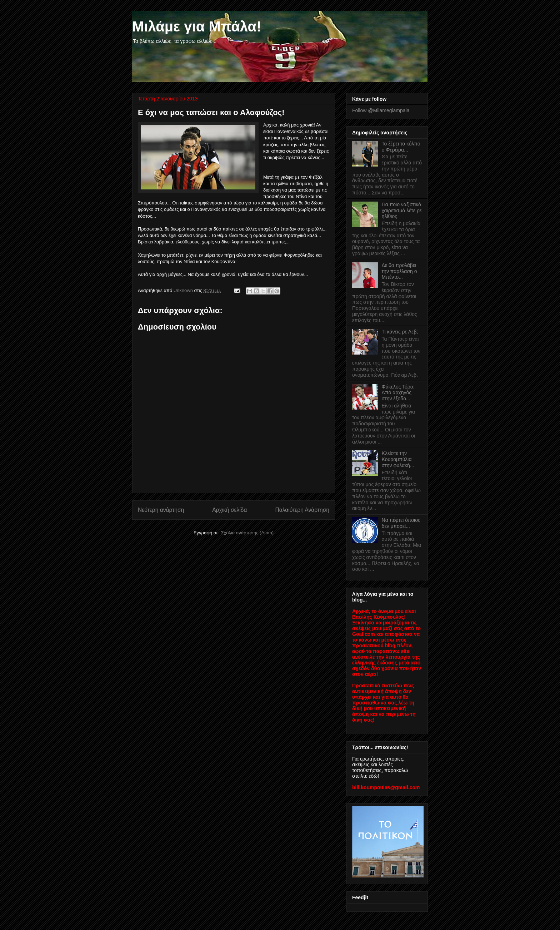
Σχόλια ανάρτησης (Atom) (247, 533)
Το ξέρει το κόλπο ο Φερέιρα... (401, 147)
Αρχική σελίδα (229, 510)
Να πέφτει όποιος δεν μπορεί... (401, 523)
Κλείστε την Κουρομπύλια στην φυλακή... (398, 459)
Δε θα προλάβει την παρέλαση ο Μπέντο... (399, 271)
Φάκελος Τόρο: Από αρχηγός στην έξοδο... (398, 393)
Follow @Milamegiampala (381, 110)
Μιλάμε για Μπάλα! (197, 26)
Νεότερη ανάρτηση (161, 510)
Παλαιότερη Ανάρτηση (302, 510)
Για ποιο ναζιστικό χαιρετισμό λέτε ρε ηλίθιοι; (402, 211)
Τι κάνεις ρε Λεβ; (400, 332)
